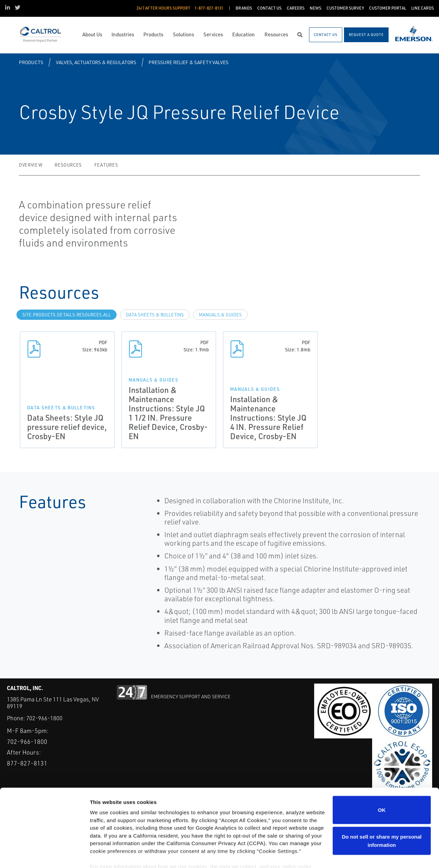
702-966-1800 (44, 718)
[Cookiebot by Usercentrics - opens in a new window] (44, 855)
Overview (31, 165)
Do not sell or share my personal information (382, 807)
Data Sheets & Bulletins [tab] (155, 315)
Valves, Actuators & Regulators (96, 62)
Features (106, 165)
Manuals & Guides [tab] (220, 315)
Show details (106, 854)
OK (382, 776)
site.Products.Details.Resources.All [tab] (67, 315)
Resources (68, 165)
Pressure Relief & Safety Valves (188, 62)
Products (31, 62)
